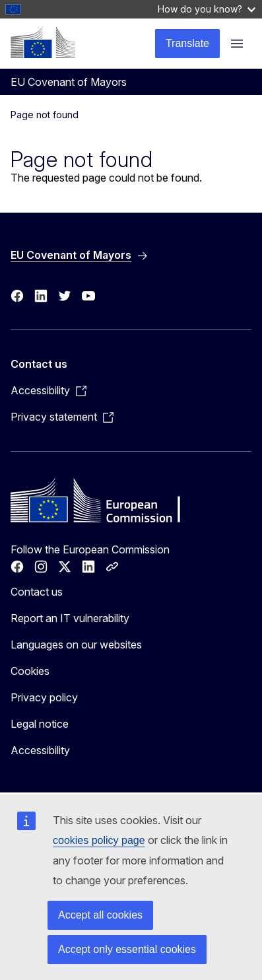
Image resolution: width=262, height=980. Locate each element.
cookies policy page (99, 840)
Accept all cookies (100, 915)
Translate (187, 43)
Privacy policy (44, 697)
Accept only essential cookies (127, 949)
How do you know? (207, 9)
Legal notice (40, 724)
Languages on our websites (76, 645)
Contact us (37, 592)
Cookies (30, 671)
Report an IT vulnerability (70, 618)
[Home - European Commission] (43, 42)
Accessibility (40, 750)
